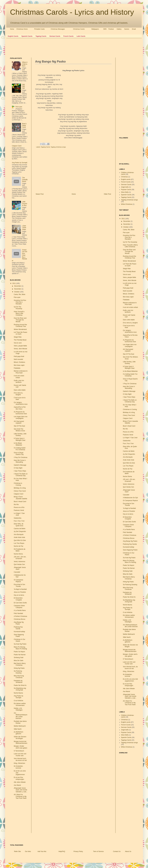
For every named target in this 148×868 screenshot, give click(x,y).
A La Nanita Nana (20, 610)
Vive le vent (18, 343)
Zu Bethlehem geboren (18, 733)
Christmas (124, 177)
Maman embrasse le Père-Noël (21, 372)
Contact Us (117, 851)
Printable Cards (39, 29)
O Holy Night (18, 468)
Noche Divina (18, 554)
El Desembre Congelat (18, 599)
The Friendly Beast (25, 179)
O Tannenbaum (19, 751)
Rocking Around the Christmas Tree (20, 325)
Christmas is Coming (18, 484)
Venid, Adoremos (20, 562)
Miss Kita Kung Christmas (19, 677)
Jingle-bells (125, 187)
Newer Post (40, 194)
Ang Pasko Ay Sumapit (20, 163)
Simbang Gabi (19, 658)
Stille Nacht (18, 729)
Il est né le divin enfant (19, 377)
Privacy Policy (78, 851)
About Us (128, 851)
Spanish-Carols (126, 195)
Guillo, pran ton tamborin (19, 381)
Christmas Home (22, 29)
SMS (105, 29)
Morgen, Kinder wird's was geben (21, 747)
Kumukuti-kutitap (19, 632)
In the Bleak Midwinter (18, 444)
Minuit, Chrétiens (19, 362)
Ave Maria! (17, 785)
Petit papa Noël (19, 356)
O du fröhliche (18, 701)
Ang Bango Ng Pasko (19, 623)
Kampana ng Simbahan (18, 681)
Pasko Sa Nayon (19, 652)
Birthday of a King (20, 488)
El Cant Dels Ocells (20, 603)
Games (127, 29)
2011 (14, 283)
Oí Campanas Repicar (18, 581)
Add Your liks (42, 851)
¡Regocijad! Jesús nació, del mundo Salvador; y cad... (21, 790)
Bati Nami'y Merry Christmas (20, 664)
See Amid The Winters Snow (19, 430)
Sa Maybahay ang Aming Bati (20, 689)
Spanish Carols (27, 36)
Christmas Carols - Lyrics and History (72, 12)
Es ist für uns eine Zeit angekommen (130, 680)
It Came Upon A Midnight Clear (20, 439)
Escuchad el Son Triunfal (19, 585)
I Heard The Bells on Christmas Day (21, 475)
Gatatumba (17, 518)
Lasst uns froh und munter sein (20, 755)
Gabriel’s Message (20, 465)
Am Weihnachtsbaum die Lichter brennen (21, 716)
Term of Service (98, 851)
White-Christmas (127, 204)
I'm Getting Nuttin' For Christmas (20, 449)
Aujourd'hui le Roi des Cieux (20, 408)
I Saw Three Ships (24, 228)
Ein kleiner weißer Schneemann (20, 704)
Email (134, 29)
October (17, 292)
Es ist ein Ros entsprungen (19, 778)
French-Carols (126, 182)
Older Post (107, 194)
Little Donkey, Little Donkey (20, 435)
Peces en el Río (19, 507)
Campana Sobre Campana (19, 607)
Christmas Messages (58, 29)
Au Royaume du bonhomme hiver (20, 413)
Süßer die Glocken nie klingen (20, 738)
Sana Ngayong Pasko (19, 635)
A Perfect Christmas (20, 616)
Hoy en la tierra (19, 595)
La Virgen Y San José (130, 438)
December (18, 286)
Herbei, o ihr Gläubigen (18, 709)
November (18, 289)
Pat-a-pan (19, 107)
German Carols (55, 36)
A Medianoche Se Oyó (130, 498)
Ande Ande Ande (19, 537)
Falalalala (17, 368)
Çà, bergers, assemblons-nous (21, 403)
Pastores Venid (19, 510)
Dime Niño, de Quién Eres (19, 525)
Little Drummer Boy (25, 204)
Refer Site (17, 851)
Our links (28, 851)
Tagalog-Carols (45, 147)
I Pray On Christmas (21, 457)
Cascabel (17, 572)
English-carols (126, 179)
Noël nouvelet (18, 359)
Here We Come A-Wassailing (20, 461)
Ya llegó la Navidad (20, 589)
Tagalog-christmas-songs (58, 147)
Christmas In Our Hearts (20, 640)
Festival (111, 29)
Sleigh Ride (18, 337)
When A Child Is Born (25, 64)
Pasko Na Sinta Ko (20, 685)
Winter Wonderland (20, 329)
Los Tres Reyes (19, 543)
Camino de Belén (20, 529)
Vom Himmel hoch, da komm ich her (20, 759)
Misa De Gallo (18, 661)
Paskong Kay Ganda (18, 628)
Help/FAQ (62, 851)
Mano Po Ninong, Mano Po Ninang (20, 648)
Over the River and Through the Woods (20, 320)
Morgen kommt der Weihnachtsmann (21, 742)
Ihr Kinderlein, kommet (18, 767)
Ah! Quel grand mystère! (19, 422)
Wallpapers (95, 29)
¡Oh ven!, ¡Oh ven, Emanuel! (20, 558)
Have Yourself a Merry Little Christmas (19, 313)
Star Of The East (19, 426)
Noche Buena (18, 693)
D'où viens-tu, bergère (18, 394)
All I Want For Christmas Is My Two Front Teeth (20, 796)
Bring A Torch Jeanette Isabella (20, 498)
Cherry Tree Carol (20, 491)
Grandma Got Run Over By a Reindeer (20, 302)
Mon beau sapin (19, 365)
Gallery (119, 29)
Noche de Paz (18, 546)
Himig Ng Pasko (19, 668)
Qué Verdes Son (19, 564)
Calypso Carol (17, 146)
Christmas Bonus (20, 619)
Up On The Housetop (18, 308)
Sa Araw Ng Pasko (20, 644)
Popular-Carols (126, 190)
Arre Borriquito (19, 534)
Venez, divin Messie (20, 349)
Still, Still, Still (24, 86)
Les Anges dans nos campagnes (21, 417)
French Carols (68, 36)
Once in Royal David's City (19, 454)
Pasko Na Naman (20, 655)
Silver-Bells (125, 192)
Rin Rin (16, 505)
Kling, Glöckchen (19, 763)
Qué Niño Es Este (20, 540)
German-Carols (126, 185)
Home (12, 29)
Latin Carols (81, 36)
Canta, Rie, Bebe (20, 294)
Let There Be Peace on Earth (21, 333)
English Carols (13, 36)
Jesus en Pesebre (20, 592)
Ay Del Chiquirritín (20, 531)
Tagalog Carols (41, 36)
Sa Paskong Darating (18, 672)
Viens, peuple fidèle (20, 346)
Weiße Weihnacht (20, 726)
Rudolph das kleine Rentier (20, 722)
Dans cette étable (20, 390)
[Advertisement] (56, 47)
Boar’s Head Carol (24, 125)
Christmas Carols (79, 29)
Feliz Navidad (18, 613)
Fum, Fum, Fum (19, 521)
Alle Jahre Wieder (20, 782)
